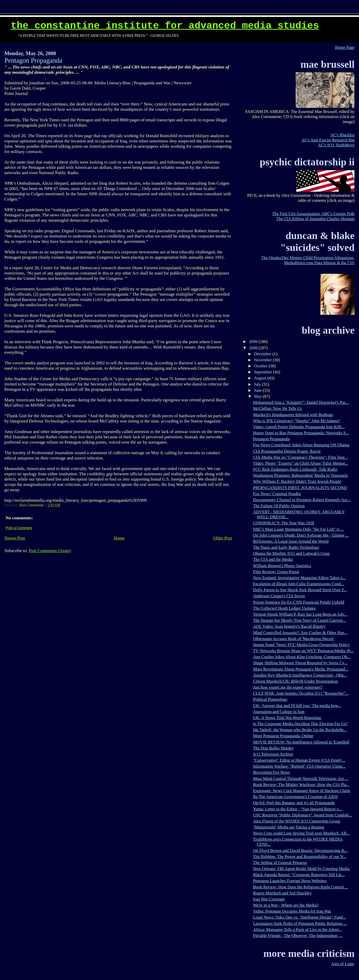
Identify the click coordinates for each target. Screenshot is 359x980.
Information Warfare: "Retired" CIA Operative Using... (299, 766)
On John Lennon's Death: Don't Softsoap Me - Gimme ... (301, 535)
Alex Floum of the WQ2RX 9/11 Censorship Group (297, 821)
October (261, 366)
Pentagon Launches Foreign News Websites (290, 881)
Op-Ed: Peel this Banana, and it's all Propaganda (294, 803)
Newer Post (15, 538)
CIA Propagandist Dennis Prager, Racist (287, 451)
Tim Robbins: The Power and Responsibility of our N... (300, 857)
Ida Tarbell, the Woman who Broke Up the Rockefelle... (300, 730)
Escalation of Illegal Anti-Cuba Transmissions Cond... (298, 584)
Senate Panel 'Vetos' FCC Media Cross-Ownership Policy (301, 645)
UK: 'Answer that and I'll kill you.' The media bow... (297, 706)
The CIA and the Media (273, 559)
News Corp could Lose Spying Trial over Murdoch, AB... (301, 833)
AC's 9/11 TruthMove (336, 145)
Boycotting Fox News (272, 772)
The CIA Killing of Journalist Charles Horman (316, 219)
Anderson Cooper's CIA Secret (279, 596)
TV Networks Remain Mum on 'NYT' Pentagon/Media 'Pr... (303, 651)
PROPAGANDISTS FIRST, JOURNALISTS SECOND (300, 488)
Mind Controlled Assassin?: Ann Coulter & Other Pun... (300, 633)
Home (119, 538)
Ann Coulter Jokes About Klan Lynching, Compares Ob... (302, 657)
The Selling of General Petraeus (280, 863)
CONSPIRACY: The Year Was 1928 (284, 523)
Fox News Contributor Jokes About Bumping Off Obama (301, 445)
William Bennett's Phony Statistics (282, 566)
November (263, 360)
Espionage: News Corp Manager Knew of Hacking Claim (301, 791)
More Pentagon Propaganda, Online (283, 736)
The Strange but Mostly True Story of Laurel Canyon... (299, 620)
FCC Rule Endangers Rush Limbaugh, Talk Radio (295, 469)
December (263, 354)
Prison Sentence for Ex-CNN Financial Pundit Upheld (299, 602)
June (258, 390)
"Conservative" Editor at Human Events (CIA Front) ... (299, 760)
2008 (254, 348)
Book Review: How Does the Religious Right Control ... (300, 887)
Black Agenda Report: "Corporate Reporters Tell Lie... (299, 875)
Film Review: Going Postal (276, 572)
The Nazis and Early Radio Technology (286, 547)
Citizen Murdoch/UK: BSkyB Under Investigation (295, 681)
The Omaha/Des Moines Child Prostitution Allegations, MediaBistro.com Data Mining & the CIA (308, 260)
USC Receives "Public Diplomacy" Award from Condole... (302, 815)
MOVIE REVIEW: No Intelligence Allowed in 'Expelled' (301, 742)
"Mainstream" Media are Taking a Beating (289, 827)
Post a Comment (19, 528)
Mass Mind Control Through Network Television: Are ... (301, 779)
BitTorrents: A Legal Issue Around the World (291, 541)
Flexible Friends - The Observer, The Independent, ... (298, 936)
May (258, 396)
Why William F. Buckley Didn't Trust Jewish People (297, 481)
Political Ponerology (270, 699)
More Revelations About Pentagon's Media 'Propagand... (301, 669)
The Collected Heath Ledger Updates (284, 608)
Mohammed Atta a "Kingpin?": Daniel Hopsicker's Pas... (301, 402)
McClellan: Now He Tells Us (277, 408)
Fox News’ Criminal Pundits (277, 494)
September (264, 372)
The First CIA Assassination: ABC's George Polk (313, 214)
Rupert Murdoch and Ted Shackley (282, 893)
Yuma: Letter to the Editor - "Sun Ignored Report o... (297, 809)
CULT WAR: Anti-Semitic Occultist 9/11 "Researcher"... (301, 693)
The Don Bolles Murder (273, 748)
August (261, 378)
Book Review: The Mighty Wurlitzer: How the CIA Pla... (301, 785)
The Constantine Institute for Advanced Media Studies (165, 26)
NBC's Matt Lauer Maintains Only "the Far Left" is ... (298, 529)
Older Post (223, 538)
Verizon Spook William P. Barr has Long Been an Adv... (300, 614)
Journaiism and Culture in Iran (279, 712)
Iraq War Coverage (269, 899)
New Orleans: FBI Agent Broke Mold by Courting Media (301, 869)
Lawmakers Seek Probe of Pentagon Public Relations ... (300, 924)
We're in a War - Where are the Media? (286, 905)
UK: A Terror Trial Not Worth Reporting (287, 718)
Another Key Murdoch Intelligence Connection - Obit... (300, 675)
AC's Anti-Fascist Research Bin (328, 140)
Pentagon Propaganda (271, 439)
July (258, 384)
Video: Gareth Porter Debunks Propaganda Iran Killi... (299, 427)
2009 (254, 342)
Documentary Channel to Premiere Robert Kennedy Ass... (302, 500)
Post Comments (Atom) (50, 551)
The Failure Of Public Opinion (279, 506)
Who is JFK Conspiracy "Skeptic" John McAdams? (296, 421)
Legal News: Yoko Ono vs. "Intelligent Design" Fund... (299, 917)
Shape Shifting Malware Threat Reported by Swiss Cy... (300, 663)
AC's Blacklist (342, 135)
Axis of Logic (343, 964)
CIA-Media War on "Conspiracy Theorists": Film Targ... (300, 457)
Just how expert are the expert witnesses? (288, 687)
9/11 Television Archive (273, 754)
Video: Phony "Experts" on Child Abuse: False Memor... (300, 463)
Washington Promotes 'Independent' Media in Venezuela (300, 475)
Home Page (345, 47)
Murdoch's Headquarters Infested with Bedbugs (293, 415)
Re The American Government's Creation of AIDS (295, 797)
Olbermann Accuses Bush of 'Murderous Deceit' (294, 639)
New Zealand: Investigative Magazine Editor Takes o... (299, 578)
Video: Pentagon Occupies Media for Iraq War (292, 911)
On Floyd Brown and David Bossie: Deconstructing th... (300, 851)
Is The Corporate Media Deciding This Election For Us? (300, 724)
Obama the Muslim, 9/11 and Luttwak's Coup (291, 553)
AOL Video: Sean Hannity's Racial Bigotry (289, 626)
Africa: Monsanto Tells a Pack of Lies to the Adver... (297, 930)
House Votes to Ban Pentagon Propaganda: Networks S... (301, 433)
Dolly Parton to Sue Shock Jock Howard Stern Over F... (300, 590)
